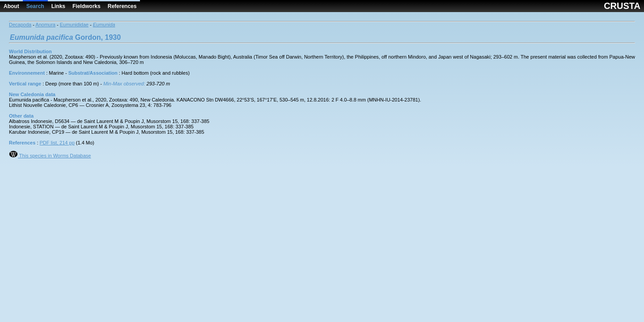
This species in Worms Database (50, 156)
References (122, 6)
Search (35, 6)
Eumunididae (74, 25)
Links (58, 6)
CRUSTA (622, 6)
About (11, 6)
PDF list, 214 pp (57, 143)
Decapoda (20, 25)
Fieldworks (87, 6)
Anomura (45, 25)
